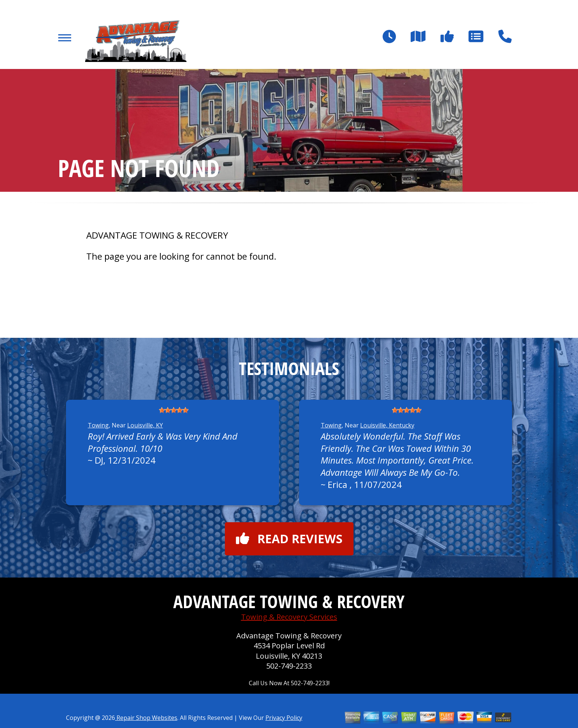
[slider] (174, 410)
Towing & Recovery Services (289, 617)
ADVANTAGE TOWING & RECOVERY (157, 235)
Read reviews (289, 539)
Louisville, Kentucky (387, 425)
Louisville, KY (145, 425)
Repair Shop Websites (146, 718)
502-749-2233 (289, 666)
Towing (98, 425)
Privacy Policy (284, 718)
